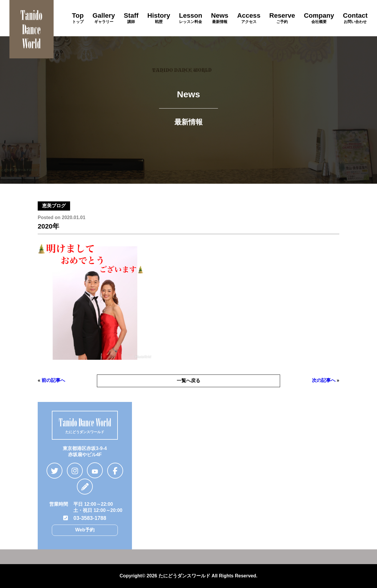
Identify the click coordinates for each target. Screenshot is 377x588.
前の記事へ (53, 380)
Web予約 (85, 529)
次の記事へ (324, 380)
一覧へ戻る (188, 381)
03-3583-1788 (85, 517)
